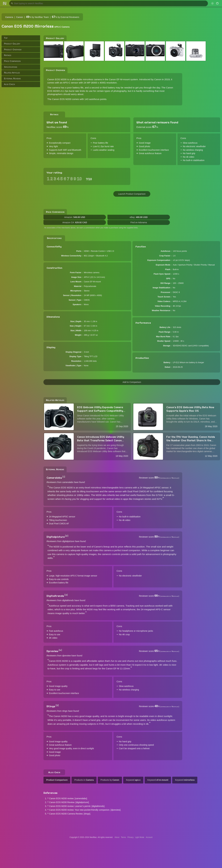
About (117, 837)
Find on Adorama (139, 222)
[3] (66, 595)
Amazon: (75, 217)
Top (6, 38)
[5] (57, 705)
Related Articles (12, 73)
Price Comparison (12, 61)
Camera (9, 17)
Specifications (11, 67)
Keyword (133, 780)
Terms (123, 837)
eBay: (139, 217)
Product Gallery (12, 44)
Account (149, 837)
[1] (64, 477)
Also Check (9, 84)
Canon (20, 17)
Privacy (131, 837)
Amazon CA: (75, 222)
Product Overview (13, 50)
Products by (110, 780)
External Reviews (12, 79)
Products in (84, 780)
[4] (60, 650)
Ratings (8, 55)
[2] (67, 536)
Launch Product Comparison (132, 194)
